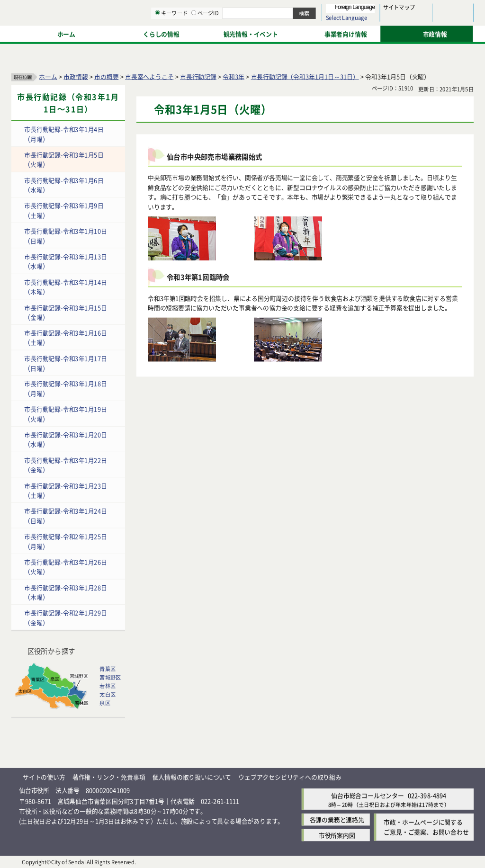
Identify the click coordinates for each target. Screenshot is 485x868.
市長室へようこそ (149, 76)
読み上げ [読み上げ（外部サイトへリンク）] (311, 9)
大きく (365, 21)
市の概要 (106, 76)
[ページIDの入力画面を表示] (292, 33)
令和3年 (234, 76)
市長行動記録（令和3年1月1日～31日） (305, 76)
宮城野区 (110, 677)
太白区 (108, 694)
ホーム (48, 76)
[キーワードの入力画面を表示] (256, 33)
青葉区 (108, 669)
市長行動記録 (198, 76)
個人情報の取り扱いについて (192, 776)
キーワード (270, 33)
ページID (304, 33)
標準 (378, 10)
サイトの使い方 (44, 776)
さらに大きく (395, 21)
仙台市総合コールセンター (368, 795)
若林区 (108, 686)
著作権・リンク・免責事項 (109, 776)
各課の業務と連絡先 (337, 819)
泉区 (105, 703)
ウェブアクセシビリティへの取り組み (290, 776)
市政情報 (76, 76)
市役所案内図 (337, 835)
